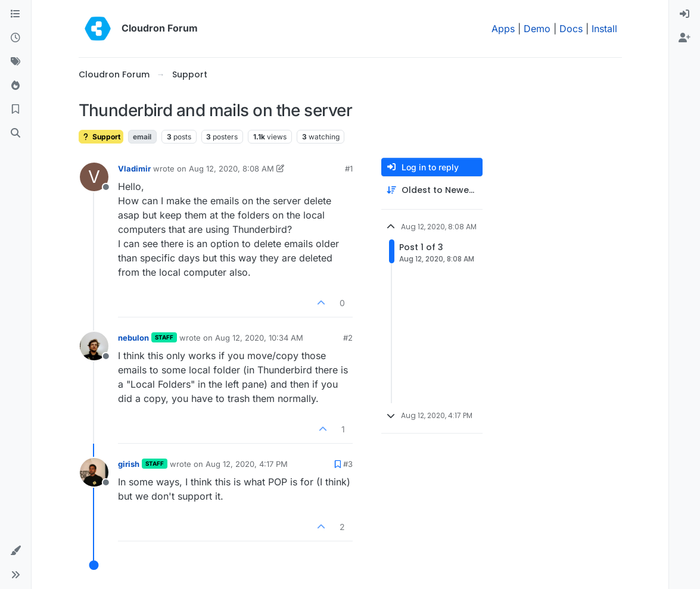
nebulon (133, 338)
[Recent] (15, 38)
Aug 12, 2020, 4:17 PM (247, 464)
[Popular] (15, 86)
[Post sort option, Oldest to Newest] (432, 190)
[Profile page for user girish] (94, 472)
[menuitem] (685, 14)
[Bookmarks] (15, 110)
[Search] (15, 133)
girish (129, 464)
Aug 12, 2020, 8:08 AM (231, 169)
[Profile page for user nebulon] (94, 346)
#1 (349, 169)
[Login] (685, 14)
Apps (503, 29)
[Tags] (15, 62)
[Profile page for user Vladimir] (94, 177)
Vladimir (134, 169)
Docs (571, 29)
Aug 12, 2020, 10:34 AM (259, 338)
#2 (348, 338)
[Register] (685, 38)
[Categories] (15, 14)
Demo (537, 29)
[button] (15, 551)
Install (604, 29)
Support (101, 137)
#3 (348, 464)
